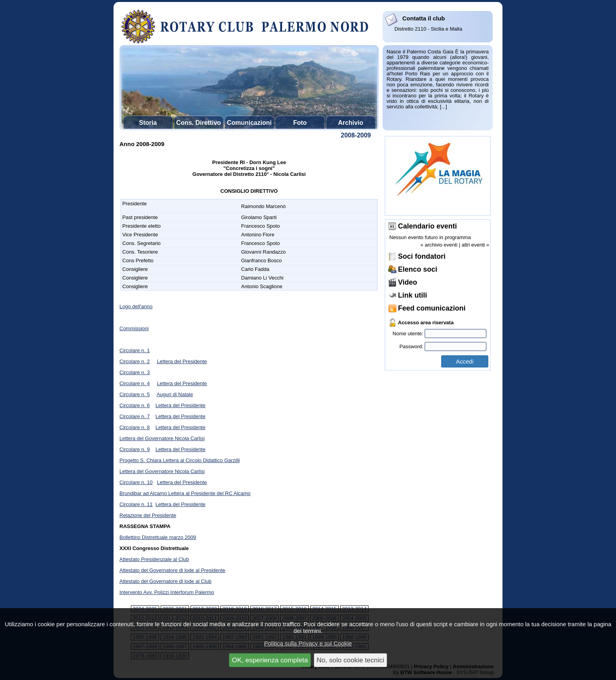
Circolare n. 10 (136, 482)
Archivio (350, 123)
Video (408, 282)
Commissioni (134, 328)
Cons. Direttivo (199, 123)
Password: (443, 346)
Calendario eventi (427, 226)
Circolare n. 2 (135, 361)
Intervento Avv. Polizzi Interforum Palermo (167, 592)
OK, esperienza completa (270, 660)
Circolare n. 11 (136, 504)
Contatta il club (423, 18)
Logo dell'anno (136, 306)
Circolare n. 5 (135, 394)
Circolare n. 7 (135, 416)
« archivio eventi (439, 245)
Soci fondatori (422, 256)
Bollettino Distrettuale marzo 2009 (158, 537)
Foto (300, 123)
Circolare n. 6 (135, 405)
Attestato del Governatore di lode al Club (165, 581)
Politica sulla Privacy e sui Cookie (308, 643)
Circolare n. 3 (135, 372)
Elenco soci (418, 269)
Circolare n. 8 (135, 427)
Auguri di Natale (175, 394)
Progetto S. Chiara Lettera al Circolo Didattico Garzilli (180, 460)
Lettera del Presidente (182, 361)
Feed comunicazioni (432, 308)
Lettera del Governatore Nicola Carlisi (162, 438)
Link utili (412, 295)
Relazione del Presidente (148, 515)
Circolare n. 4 (135, 383)
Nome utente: (439, 334)
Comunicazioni (249, 123)
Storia (148, 123)
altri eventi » (475, 245)
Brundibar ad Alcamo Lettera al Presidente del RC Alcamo (185, 493)
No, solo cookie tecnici (350, 660)
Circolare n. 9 (135, 449)
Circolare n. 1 (135, 350)
